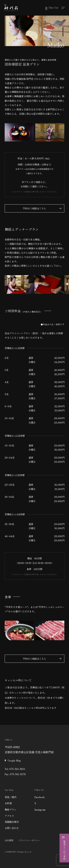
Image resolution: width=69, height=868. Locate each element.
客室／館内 (10, 797)
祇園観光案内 (12, 822)
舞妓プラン (10, 809)
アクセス (9, 816)
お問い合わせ (12, 828)
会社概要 (9, 840)
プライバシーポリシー (29, 840)
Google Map (14, 760)
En (51, 8)
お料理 (8, 803)
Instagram (40, 809)
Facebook (39, 797)
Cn (56, 8)
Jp (46, 8)
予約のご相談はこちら (34, 208)
